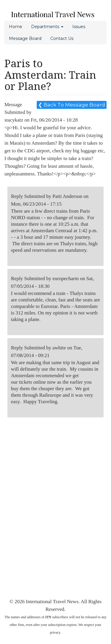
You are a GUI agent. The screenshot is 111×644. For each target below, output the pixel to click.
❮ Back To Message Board (72, 105)
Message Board (25, 38)
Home (16, 27)
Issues (79, 27)
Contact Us (62, 38)
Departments (47, 27)
